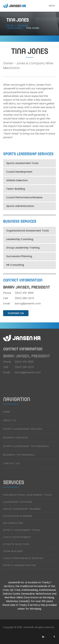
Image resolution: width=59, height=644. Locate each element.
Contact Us (16, 313)
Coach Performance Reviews (24, 197)
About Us (10, 420)
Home (7, 412)
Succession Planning (19, 256)
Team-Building (16, 189)
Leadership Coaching (20, 239)
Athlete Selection (17, 180)
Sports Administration (20, 206)
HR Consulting (15, 265)
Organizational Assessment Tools (28, 231)
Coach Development (19, 172)
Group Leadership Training (23, 248)
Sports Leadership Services (23, 429)
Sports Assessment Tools (22, 163)
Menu (52, 6)
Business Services (16, 438)
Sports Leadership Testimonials (26, 446)
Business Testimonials (19, 455)
